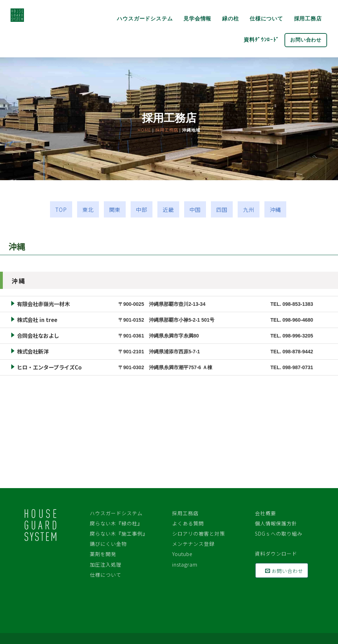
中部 (142, 209)
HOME (144, 130)
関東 (115, 209)
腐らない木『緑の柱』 (116, 523)
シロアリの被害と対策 (199, 533)
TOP (61, 209)
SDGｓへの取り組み (279, 533)
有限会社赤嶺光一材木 (43, 304)
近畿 (168, 209)
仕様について (266, 18)
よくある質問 (191, 523)
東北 (88, 209)
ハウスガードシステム (145, 18)
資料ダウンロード (276, 554)
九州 (249, 209)
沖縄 (275, 209)
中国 (195, 209)
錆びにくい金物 (108, 544)
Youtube (182, 554)
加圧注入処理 (106, 564)
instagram (185, 564)
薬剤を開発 (103, 554)
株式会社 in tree (37, 320)
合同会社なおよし (38, 335)
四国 (222, 209)
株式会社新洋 (33, 351)
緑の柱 (230, 18)
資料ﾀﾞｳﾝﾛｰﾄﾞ (261, 40)
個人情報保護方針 (276, 523)
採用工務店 (308, 18)
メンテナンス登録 (196, 544)
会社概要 (265, 513)
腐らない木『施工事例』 (119, 533)
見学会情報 (197, 18)
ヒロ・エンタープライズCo (49, 367)
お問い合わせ (306, 40)
